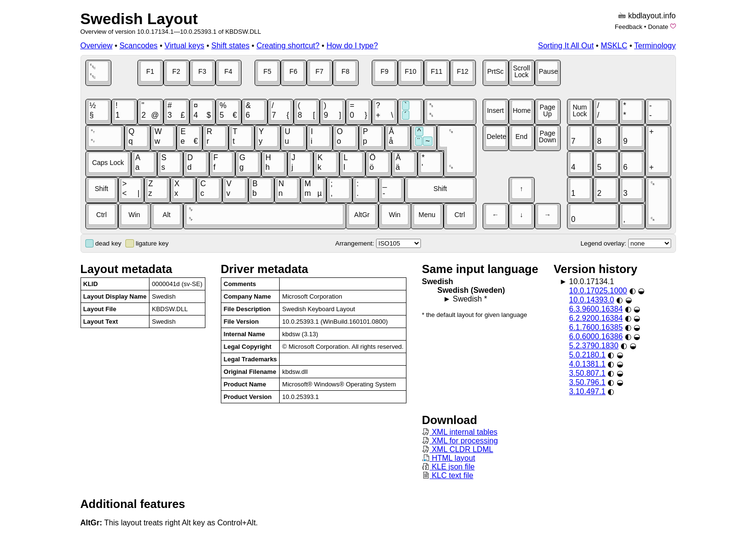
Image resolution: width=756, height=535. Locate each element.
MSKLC (614, 46)
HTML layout (449, 458)
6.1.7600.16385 (596, 327)
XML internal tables (460, 432)
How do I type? (352, 46)
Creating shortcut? (288, 46)
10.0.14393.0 (591, 300)
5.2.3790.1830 (594, 346)
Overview (97, 46)
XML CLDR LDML (458, 449)
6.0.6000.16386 (596, 336)
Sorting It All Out (566, 46)
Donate (658, 27)
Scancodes (139, 46)
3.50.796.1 (587, 382)
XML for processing (460, 441)
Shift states (230, 46)
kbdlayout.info (652, 16)
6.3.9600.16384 (596, 309)
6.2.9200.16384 (596, 318)
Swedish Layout (139, 19)
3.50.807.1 (587, 373)
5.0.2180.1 (587, 355)
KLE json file (448, 467)
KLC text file (448, 475)
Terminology (655, 46)
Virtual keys (184, 46)
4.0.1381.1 (587, 364)
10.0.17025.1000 (598, 291)
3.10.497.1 (587, 391)
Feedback (628, 27)
